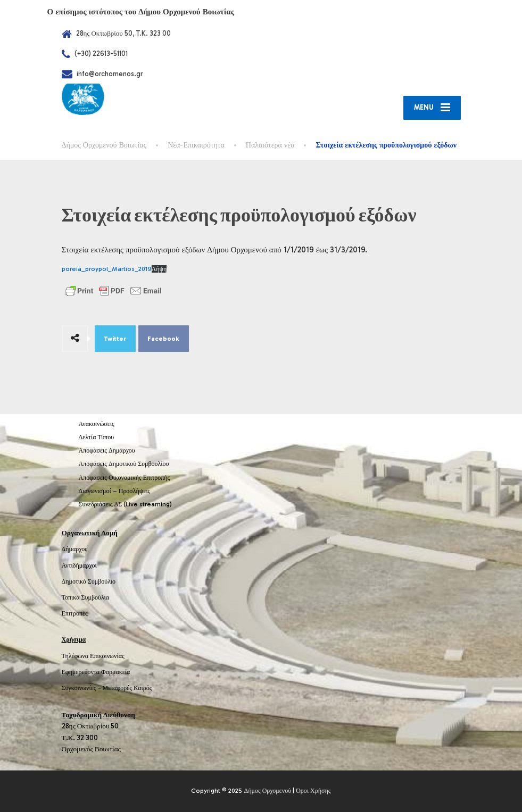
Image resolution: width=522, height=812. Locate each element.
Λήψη (159, 269)
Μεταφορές (118, 688)
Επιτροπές (75, 613)
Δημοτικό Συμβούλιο (89, 581)
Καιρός (143, 688)
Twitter (115, 339)
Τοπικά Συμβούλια (86, 597)
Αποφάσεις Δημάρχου (107, 450)
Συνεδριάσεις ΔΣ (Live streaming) (126, 504)
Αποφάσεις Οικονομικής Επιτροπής (125, 478)
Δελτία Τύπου (97, 437)
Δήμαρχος (75, 549)
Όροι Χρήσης (313, 791)
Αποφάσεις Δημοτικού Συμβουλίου (124, 464)
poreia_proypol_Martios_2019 (107, 269)
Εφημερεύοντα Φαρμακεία (96, 672)
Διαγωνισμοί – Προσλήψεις (115, 491)
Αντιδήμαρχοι (79, 565)
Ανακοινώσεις (97, 424)
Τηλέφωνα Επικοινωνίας (93, 656)
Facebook (163, 339)
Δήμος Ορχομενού (267, 791)
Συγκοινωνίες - (82, 688)
